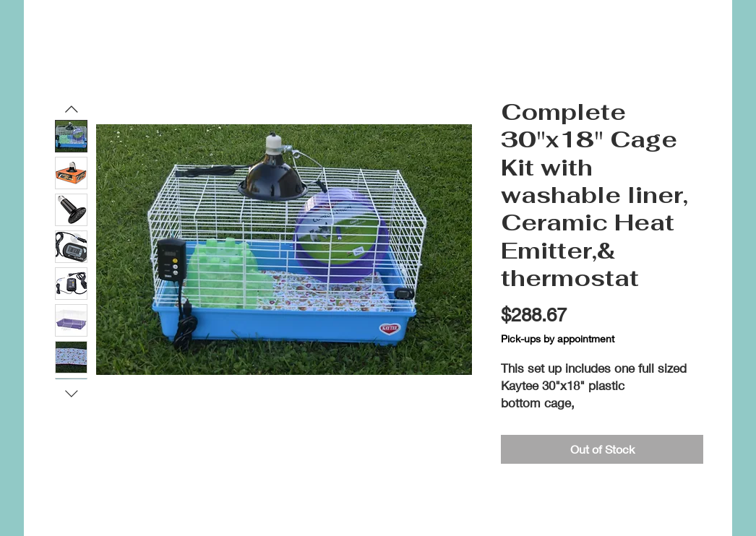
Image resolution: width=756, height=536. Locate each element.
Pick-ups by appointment (558, 338)
